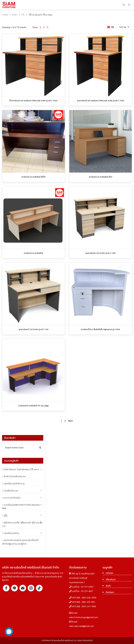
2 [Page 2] (65, 421)
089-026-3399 (89, 598)
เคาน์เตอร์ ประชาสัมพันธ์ (33, 253)
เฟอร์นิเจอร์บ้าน (12, 533)
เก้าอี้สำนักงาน (11, 491)
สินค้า (15, 15)
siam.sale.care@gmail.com (82, 626)
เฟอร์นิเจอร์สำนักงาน (14, 484)
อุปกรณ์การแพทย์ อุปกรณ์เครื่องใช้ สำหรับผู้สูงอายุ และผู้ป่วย (20, 542)
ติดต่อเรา (110, 592)
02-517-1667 (87, 591)
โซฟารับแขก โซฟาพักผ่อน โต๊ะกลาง (22, 469)
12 (44, 27)
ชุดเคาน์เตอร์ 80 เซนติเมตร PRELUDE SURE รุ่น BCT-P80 (101, 101)
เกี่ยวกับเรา (111, 579)
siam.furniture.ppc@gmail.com (84, 617)
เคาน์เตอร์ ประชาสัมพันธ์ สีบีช (101, 177)
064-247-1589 (89, 606)
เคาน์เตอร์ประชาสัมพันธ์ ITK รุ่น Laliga (33, 406)
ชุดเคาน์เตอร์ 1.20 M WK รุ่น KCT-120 (34, 329)
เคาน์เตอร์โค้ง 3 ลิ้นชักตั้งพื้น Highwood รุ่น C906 (100, 329)
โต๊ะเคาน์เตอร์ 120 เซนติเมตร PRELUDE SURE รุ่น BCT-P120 (33, 101)
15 (47, 27)
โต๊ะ (23, 15)
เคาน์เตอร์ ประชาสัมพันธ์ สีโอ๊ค (33, 177)
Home (5, 15)
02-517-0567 (87, 587)
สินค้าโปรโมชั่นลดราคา (15, 476)
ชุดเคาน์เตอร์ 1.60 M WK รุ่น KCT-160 (100, 253)
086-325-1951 (88, 602)
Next (71, 421)
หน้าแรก (109, 573)
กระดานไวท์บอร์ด (12, 498)
